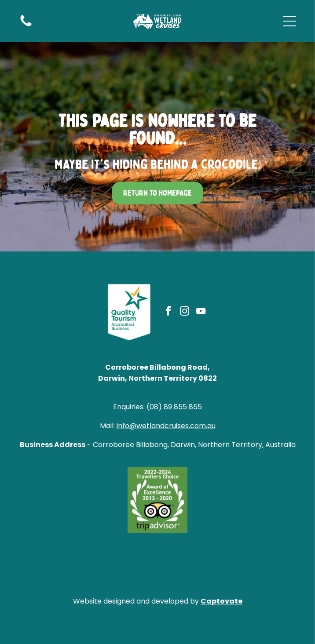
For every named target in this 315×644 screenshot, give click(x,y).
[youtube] (201, 312)
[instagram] (184, 312)
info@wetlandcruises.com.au (166, 426)
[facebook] (168, 312)
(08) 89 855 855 (174, 407)
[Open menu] (289, 21)
